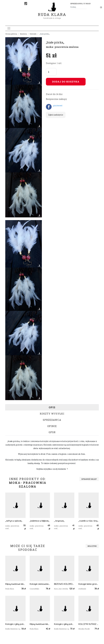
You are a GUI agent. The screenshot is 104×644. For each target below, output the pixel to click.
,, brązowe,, (59, 521)
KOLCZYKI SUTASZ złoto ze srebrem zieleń (89, 624)
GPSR (52, 432)
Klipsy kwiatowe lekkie (15, 584)
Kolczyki (33, 34)
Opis (52, 407)
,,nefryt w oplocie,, (14, 521)
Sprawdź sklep (89, 479)
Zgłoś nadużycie (56, 115)
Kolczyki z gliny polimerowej (15, 624)
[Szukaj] (85, 7)
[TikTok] (26, 4)
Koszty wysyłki (52, 414)
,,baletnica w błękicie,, (39, 521)
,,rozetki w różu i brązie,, (89, 521)
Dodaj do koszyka (66, 82)
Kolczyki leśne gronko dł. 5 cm (89, 584)
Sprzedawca (52, 420)
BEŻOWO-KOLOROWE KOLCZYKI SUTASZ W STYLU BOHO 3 (64, 584)
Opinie (52, 426)
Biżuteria (23, 34)
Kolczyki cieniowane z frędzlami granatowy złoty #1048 (40, 584)
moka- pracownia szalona (62, 47)
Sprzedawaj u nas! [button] (80, 4)
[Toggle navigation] (9, 28)
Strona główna (11, 34)
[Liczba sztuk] (51, 72)
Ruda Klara (52, 12)
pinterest (58, 105)
